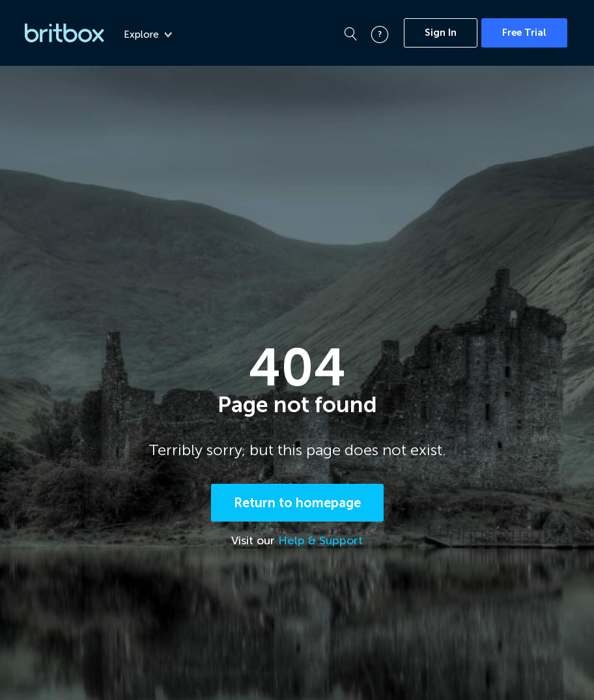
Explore (148, 35)
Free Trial (524, 33)
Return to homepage (297, 505)
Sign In (441, 33)
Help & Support (320, 542)
